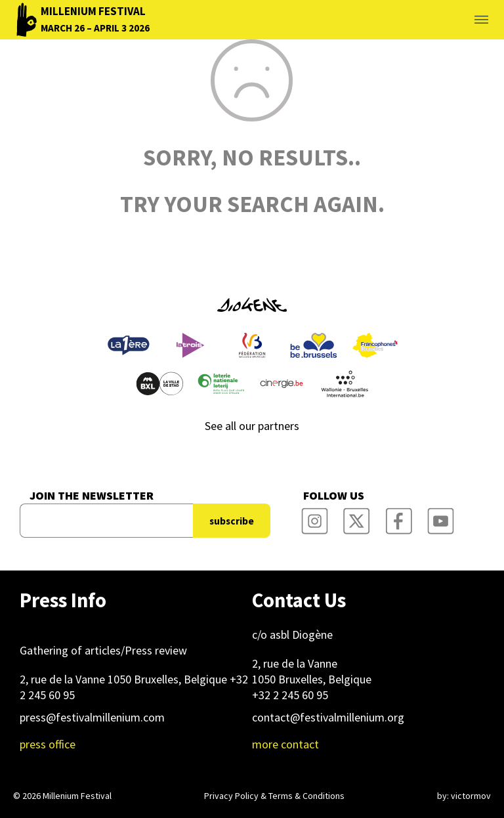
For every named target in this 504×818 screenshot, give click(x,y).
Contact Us (299, 600)
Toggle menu (466, 20)
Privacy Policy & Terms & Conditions (274, 796)
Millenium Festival (77, 796)
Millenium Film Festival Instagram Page (314, 517)
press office (48, 744)
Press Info (63, 600)
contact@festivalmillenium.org (328, 717)
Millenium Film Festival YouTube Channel (440, 517)
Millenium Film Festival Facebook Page (398, 517)
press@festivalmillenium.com (92, 717)
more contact (285, 744)
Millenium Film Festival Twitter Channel (356, 517)
